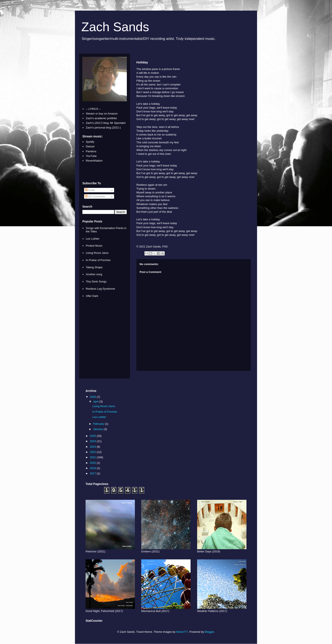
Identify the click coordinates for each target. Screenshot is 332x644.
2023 (93, 447)
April (96, 402)
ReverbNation (94, 161)
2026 (93, 397)
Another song (94, 274)
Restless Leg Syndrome (100, 289)
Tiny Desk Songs (96, 281)
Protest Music (94, 246)
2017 (93, 473)
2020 (93, 463)
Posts (90, 190)
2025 (93, 436)
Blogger (209, 632)
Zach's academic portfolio (101, 118)
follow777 (182, 632)
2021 (93, 457)
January (98, 429)
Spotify (90, 142)
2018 (93, 468)
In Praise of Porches (98, 260)
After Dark (92, 296)
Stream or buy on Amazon (102, 114)
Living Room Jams (97, 253)
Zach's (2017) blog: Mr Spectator (106, 123)
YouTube (91, 156)
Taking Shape (94, 267)
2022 (93, 452)
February (99, 424)
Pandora (91, 151)
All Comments (95, 196)
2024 (93, 441)
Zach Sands (115, 27)
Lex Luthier (93, 239)
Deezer (90, 146)
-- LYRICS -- (93, 109)
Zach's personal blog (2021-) (103, 128)
